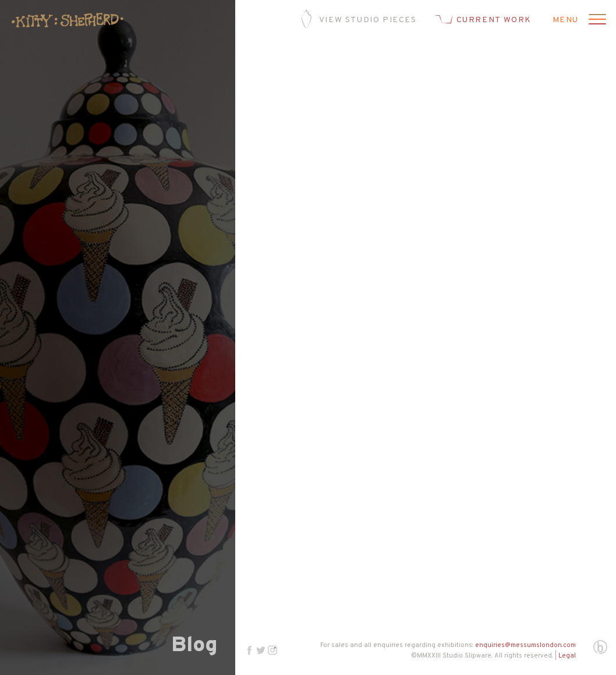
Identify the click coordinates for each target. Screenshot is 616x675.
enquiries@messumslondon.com (525, 645)
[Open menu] (596, 20)
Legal (567, 656)
